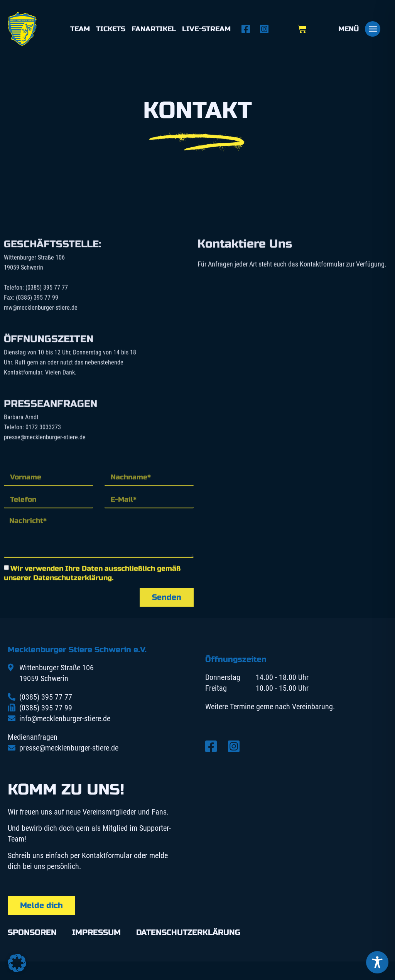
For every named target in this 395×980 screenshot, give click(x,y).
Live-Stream (206, 29)
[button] (17, 963)
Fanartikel (154, 29)
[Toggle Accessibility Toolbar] (377, 962)
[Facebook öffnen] (248, 29)
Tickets (111, 29)
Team (80, 29)
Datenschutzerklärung (188, 932)
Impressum (96, 932)
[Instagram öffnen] (266, 29)
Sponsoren (32, 932)
